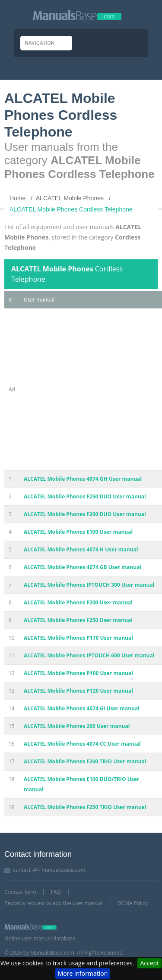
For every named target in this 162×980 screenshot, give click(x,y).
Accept (149, 963)
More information (83, 973)
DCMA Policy (133, 903)
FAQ (56, 892)
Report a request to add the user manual (54, 903)
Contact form (20, 892)
